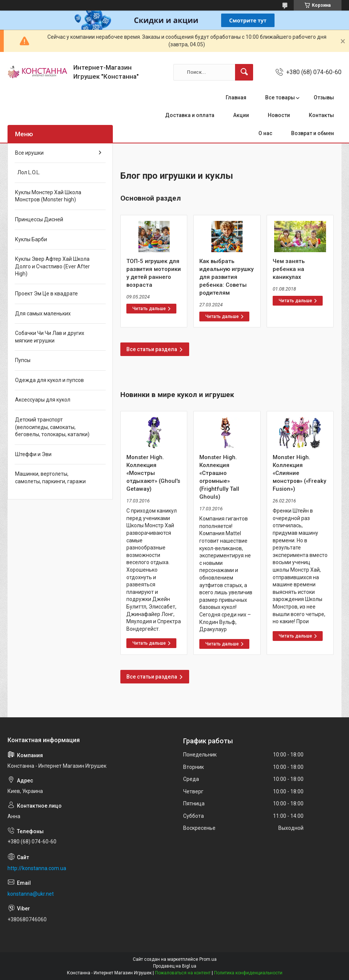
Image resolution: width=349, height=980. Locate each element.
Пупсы (23, 360)
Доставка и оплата (190, 115)
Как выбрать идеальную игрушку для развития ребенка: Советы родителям (226, 277)
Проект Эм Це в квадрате (46, 294)
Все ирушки (29, 153)
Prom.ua (208, 959)
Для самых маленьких (43, 313)
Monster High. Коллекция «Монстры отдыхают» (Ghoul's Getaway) (153, 473)
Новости (279, 115)
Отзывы (324, 97)
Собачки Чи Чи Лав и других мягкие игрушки (50, 337)
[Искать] (244, 72)
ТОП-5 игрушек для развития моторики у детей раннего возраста (154, 273)
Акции (241, 115)
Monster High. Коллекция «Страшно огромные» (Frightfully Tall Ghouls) (219, 477)
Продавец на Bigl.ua (175, 966)
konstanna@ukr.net (31, 894)
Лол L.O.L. (28, 172)
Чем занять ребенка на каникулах (289, 269)
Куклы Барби (31, 239)
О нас (265, 133)
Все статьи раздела (152, 349)
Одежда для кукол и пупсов (49, 380)
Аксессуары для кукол (43, 400)
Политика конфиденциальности (248, 973)
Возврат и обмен (313, 133)
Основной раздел (151, 198)
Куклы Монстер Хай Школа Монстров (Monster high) (48, 196)
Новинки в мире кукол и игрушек (177, 395)
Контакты (321, 115)
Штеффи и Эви (33, 454)
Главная (236, 97)
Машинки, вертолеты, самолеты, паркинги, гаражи (50, 478)
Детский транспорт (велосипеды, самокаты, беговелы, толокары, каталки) (52, 427)
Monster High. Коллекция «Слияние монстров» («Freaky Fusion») (299, 473)
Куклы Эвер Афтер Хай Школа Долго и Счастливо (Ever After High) (52, 266)
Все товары (280, 97)
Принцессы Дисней (39, 219)
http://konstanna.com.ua (37, 868)
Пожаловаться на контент (183, 973)
